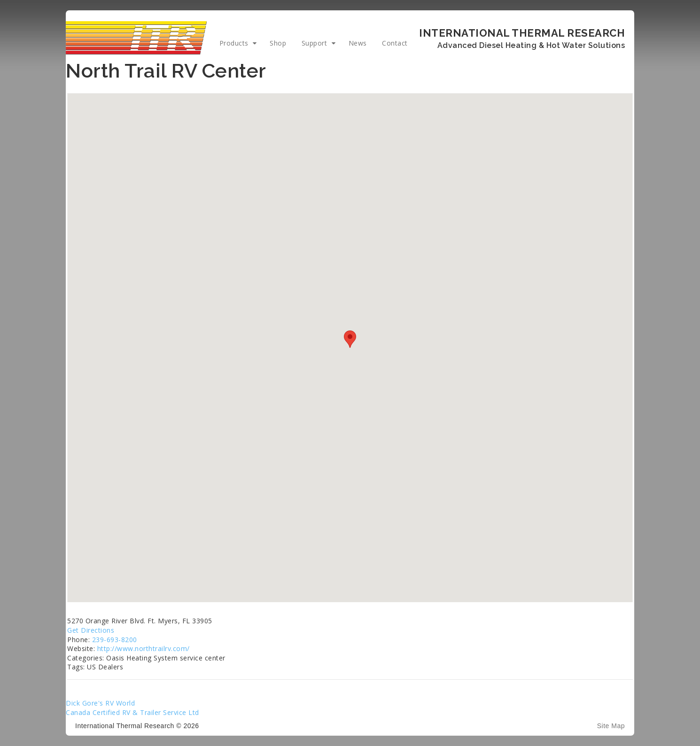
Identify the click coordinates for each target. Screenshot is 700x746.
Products (234, 43)
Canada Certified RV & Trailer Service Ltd (132, 712)
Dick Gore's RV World (100, 703)
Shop (278, 43)
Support (315, 43)
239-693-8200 (115, 640)
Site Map (611, 726)
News (358, 43)
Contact (395, 43)
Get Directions (91, 630)
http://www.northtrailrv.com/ (144, 648)
